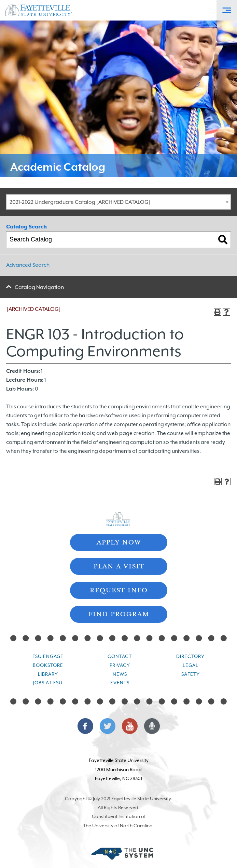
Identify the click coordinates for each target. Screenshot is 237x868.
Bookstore (48, 665)
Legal (191, 665)
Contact (120, 656)
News (120, 674)
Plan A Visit (119, 565)
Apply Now (118, 542)
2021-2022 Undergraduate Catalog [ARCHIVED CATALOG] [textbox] (80, 202)
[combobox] (118, 202)
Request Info (118, 589)
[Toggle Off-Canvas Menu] (227, 10)
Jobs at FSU (48, 683)
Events (120, 683)
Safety (191, 674)
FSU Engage (48, 656)
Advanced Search (28, 265)
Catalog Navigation (39, 287)
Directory (190, 656)
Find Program (118, 613)
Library (48, 674)
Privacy (120, 665)
